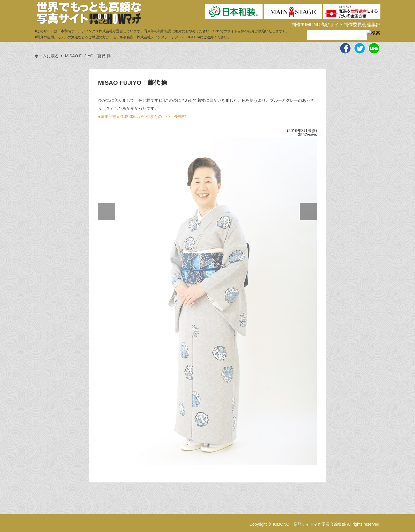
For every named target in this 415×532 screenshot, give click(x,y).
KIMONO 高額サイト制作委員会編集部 (309, 524)
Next (308, 212)
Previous (107, 212)
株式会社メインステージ (156, 37)
